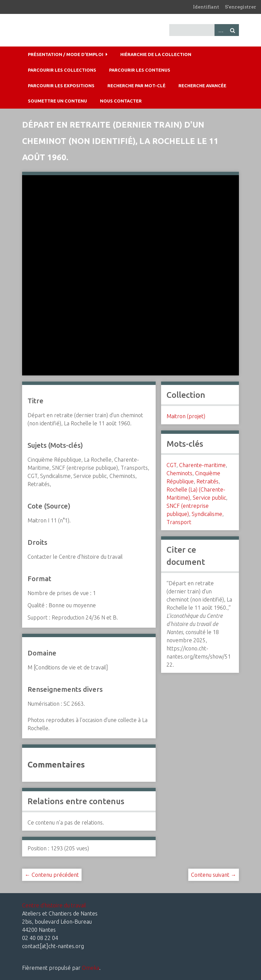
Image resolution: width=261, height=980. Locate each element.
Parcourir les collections (62, 70)
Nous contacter (121, 101)
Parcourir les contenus (140, 70)
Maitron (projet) (186, 416)
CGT (171, 465)
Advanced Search (221, 30)
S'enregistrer (241, 7)
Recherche (233, 30)
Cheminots (179, 473)
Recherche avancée (202, 86)
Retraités (207, 481)
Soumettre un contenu (57, 101)
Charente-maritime (202, 465)
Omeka (91, 968)
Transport (179, 522)
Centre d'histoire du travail (54, 905)
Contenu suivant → (214, 875)
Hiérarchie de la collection (156, 54)
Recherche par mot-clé (136, 86)
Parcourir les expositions (61, 86)
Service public (209, 498)
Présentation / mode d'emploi (66, 54)
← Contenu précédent (52, 875)
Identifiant (206, 7)
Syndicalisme (207, 514)
